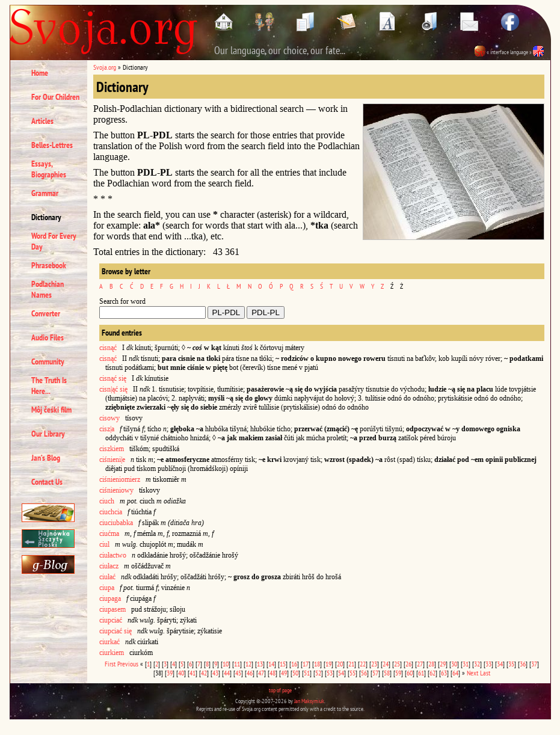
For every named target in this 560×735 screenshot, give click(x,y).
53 (330, 673)
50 (295, 673)
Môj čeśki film (51, 410)
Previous (128, 664)
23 (374, 664)
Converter (46, 313)
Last (485, 673)
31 (466, 664)
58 (387, 673)
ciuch (107, 501)
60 (410, 673)
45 (238, 673)
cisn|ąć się (113, 389)
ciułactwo (113, 555)
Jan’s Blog (46, 458)
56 (364, 673)
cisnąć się (113, 378)
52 (318, 673)
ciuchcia (111, 512)
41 (192, 673)
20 (340, 664)
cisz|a (107, 429)
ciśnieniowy (116, 490)
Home (40, 73)
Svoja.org (105, 67)
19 (328, 664)
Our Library (48, 434)
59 (398, 673)
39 (170, 673)
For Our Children (55, 97)
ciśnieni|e (112, 460)
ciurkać (109, 642)
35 (511, 664)
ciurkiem (112, 653)
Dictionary (46, 217)
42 (204, 673)
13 (260, 664)
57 (375, 673)
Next (472, 673)
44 (227, 673)
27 (420, 664)
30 (454, 664)
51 (307, 673)
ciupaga (110, 598)
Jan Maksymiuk (309, 701)
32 (477, 664)
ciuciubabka (116, 523)
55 (352, 673)
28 (431, 664)
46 (250, 673)
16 (294, 664)
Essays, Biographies (49, 169)
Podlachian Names (48, 289)
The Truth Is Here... (49, 386)
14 (271, 664)
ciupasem (112, 609)
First (110, 664)
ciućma (109, 534)
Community (48, 361)
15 (283, 664)
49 (284, 673)
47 (261, 673)
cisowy (109, 418)
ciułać (107, 577)
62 (432, 673)
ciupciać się (115, 631)
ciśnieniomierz (120, 479)
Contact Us (47, 482)
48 (272, 673)
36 (523, 664)
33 (488, 664)
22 (363, 664)
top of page (280, 690)
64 (455, 673)
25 (397, 664)
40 (181, 673)
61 (421, 673)
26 (408, 664)
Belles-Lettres (52, 145)
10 (226, 664)
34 (500, 664)
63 (444, 673)
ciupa (107, 588)
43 (215, 673)
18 (317, 664)
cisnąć (108, 348)
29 (443, 664)
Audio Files (48, 337)
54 (341, 673)
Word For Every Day (54, 241)
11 (237, 664)
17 (306, 664)
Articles (42, 121)
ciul (104, 544)
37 (534, 664)
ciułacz (109, 566)
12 (248, 664)
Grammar (45, 193)
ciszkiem (112, 449)
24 (386, 664)
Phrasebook (49, 265)
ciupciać (111, 620)
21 (351, 664)
